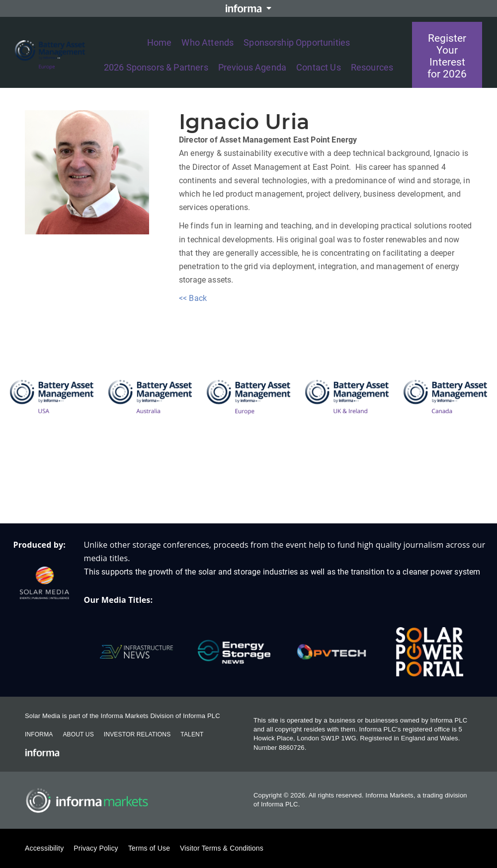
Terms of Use (149, 848)
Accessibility (44, 848)
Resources (372, 67)
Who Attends (207, 42)
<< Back (193, 298)
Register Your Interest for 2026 (447, 56)
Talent (192, 734)
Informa (39, 734)
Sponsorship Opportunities (297, 42)
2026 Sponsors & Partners (156, 67)
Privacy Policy (96, 848)
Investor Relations (137, 734)
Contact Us (319, 67)
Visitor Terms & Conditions (222, 848)
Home (160, 42)
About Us (78, 734)
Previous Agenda (252, 67)
